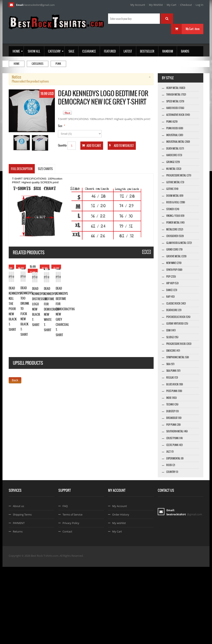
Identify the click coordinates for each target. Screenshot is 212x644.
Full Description (22, 169)
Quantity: (63, 145)
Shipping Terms (22, 592)
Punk (58, 64)
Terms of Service (72, 592)
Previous (142, 250)
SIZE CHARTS (45, 169)
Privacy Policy (71, 600)
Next (147, 250)
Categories (37, 64)
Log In (199, 5)
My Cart (172, 5)
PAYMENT (19, 600)
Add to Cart (16, 311)
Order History (121, 592)
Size (60, 126)
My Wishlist (156, 5)
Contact (67, 609)
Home (17, 64)
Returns (18, 609)
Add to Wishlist (31, 311)
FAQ (65, 583)
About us (18, 583)
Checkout (186, 5)
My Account (138, 5)
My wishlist (119, 600)
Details (45, 311)
